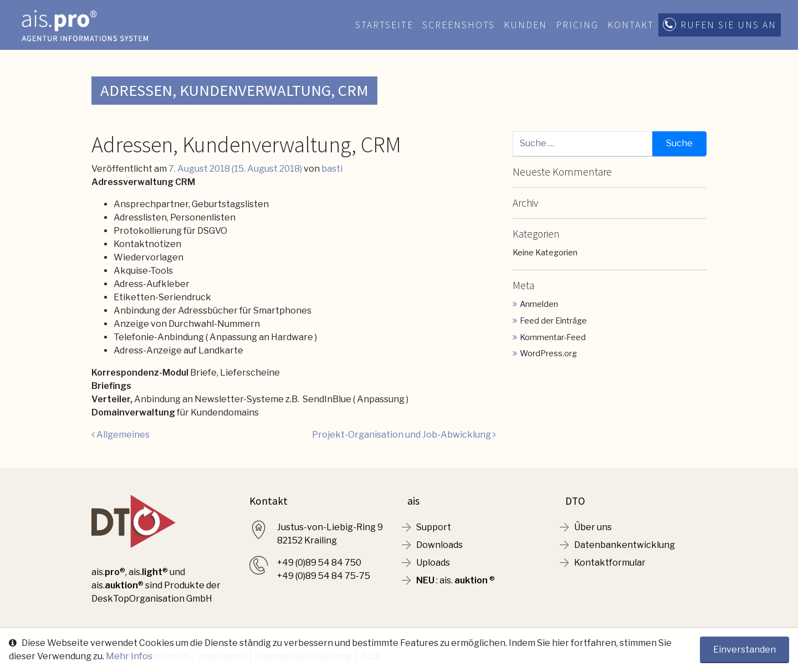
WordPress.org (548, 353)
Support (434, 527)
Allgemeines (121, 435)
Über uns (593, 527)
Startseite (384, 25)
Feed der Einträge (553, 321)
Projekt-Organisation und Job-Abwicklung (404, 435)
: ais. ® (456, 580)
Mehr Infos (129, 656)
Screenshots (459, 25)
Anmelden (539, 304)
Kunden (525, 25)
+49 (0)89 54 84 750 (319, 563)
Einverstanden (745, 650)
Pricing (577, 25)
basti (332, 169)
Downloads (439, 545)
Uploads (433, 563)
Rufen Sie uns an (728, 25)
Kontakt (631, 25)
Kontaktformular (610, 563)
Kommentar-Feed (553, 337)
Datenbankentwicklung (625, 545)
